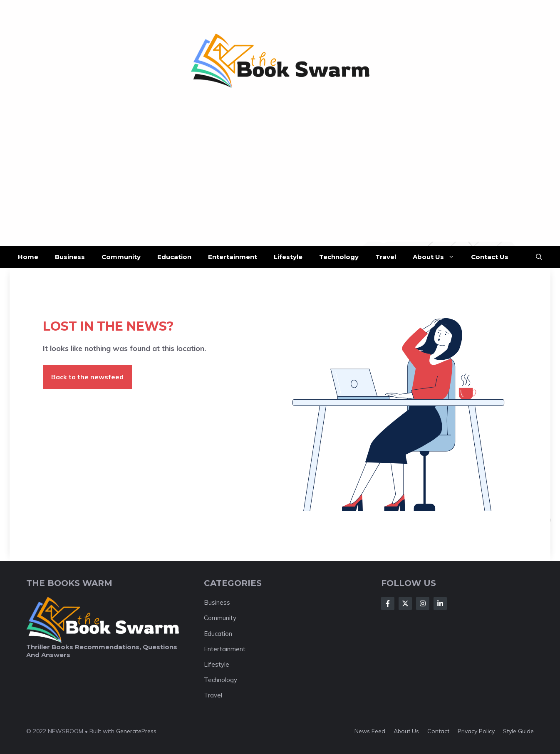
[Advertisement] (280, 183)
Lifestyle (288, 257)
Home (28, 257)
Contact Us (490, 257)
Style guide (518, 731)
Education (174, 257)
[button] (539, 257)
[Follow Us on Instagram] (423, 603)
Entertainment (233, 257)
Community (121, 257)
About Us (438, 257)
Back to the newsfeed (87, 377)
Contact (438, 731)
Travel (386, 257)
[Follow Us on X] (405, 603)
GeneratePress (136, 731)
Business (70, 257)
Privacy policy (476, 731)
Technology (339, 257)
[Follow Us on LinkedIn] (440, 603)
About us (406, 731)
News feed (370, 731)
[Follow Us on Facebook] (388, 603)
